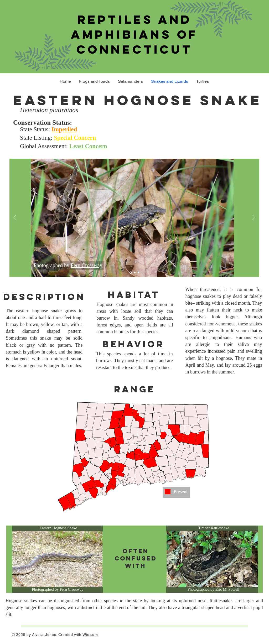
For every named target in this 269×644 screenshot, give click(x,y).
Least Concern (88, 146)
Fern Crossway (87, 265)
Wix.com (90, 635)
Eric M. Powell (227, 589)
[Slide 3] (138, 273)
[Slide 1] (131, 272)
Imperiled (64, 129)
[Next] (254, 218)
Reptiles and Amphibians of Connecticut (134, 34)
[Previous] (15, 218)
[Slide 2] (135, 273)
